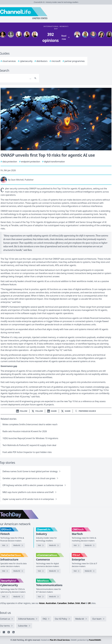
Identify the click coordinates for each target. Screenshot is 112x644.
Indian (71, 603)
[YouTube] (9, 632)
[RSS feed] (13, 632)
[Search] (35, 78)
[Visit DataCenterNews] (5, 571)
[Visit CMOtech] (77, 545)
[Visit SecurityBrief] (5, 597)
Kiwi (83, 603)
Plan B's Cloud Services (60, 640)
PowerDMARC (95, 640)
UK (89, 603)
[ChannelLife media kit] (54, 545)
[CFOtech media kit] (18, 545)
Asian (42, 603)
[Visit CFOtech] (5, 545)
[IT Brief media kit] (90, 571)
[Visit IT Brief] (77, 571)
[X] (4, 632)
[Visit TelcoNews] (41, 597)
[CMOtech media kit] (90, 545)
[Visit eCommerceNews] (41, 571)
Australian (51, 603)
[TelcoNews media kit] (54, 597)
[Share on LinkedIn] (52, 411)
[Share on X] (66, 411)
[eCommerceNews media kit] (54, 571)
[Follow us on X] (37, 411)
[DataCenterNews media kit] (18, 571)
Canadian (62, 603)
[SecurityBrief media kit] (18, 597)
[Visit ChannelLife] (41, 545)
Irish (78, 603)
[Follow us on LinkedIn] (22, 411)
